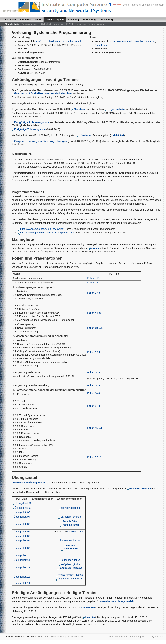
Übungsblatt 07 (22, 536)
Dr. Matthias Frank (72, 41)
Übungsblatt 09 (22, 548)
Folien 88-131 (95, 328)
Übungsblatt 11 (22, 560)
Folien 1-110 (94, 457)
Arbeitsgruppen (55, 20)
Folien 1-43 (93, 293)
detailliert (117, 135)
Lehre (38, 20)
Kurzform (84, 135)
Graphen (79, 109)
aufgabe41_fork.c (70, 564)
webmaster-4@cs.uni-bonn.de (67, 637)
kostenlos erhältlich (139, 489)
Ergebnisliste (115, 109)
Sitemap (146, 5)
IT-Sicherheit (45, 24)
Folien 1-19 (93, 278)
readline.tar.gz (70, 525)
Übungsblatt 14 (22, 583)
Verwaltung (106, 20)
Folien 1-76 (93, 352)
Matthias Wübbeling (145, 41)
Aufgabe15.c (70, 521)
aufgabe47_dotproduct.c (70, 579)
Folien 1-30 (93, 372)
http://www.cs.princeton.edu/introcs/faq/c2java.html (46, 233)
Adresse (93, 248)
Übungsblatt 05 (22, 524)
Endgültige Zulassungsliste (31, 122)
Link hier (89, 617)
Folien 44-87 (94, 313)
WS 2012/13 (67, 24)
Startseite (10, 20)
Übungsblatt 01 (22, 503)
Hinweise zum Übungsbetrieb (29, 483)
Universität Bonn (118, 637)
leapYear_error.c (76, 532)
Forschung (89, 20)
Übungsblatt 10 (22, 555)
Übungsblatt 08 (22, 540)
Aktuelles (25, 20)
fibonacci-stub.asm (70, 540)
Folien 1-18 (93, 385)
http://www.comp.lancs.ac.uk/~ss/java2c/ (41, 229)
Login (126, 5)
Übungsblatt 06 (22, 532)
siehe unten (88, 607)
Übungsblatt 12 (22, 567)
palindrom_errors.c (70, 517)
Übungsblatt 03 (22, 512)
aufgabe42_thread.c (70, 568)
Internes (135, 5)
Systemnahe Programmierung (89, 24)
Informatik (134, 637)
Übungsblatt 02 (22, 508)
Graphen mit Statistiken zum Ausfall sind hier (42, 93)
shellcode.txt (70, 549)
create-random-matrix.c (70, 575)
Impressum (158, 5)
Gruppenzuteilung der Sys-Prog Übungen (39, 141)
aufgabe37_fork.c (70, 560)
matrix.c (70, 545)
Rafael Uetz (101, 45)
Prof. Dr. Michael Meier (48, 41)
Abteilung (73, 20)
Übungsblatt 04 (22, 517)
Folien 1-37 (93, 283)
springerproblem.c (70, 508)
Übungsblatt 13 (22, 577)
